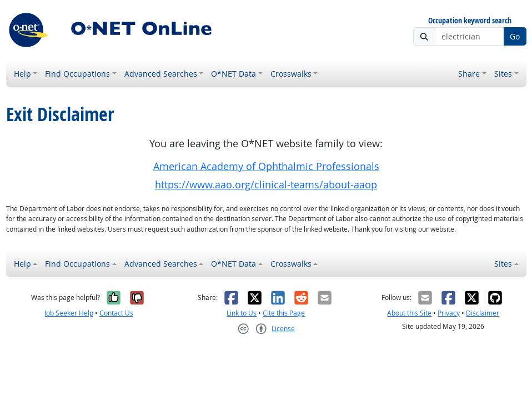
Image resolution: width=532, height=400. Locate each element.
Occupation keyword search (470, 21)
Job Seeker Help (69, 313)
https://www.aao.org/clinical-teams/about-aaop (266, 185)
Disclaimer (483, 313)
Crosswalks (291, 74)
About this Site (409, 313)
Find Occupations (77, 74)
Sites (503, 74)
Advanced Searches (161, 74)
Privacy (449, 313)
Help (22, 74)
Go (515, 36)
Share (469, 74)
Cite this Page (284, 313)
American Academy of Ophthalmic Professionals (266, 166)
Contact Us (116, 313)
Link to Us (242, 313)
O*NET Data (234, 74)
